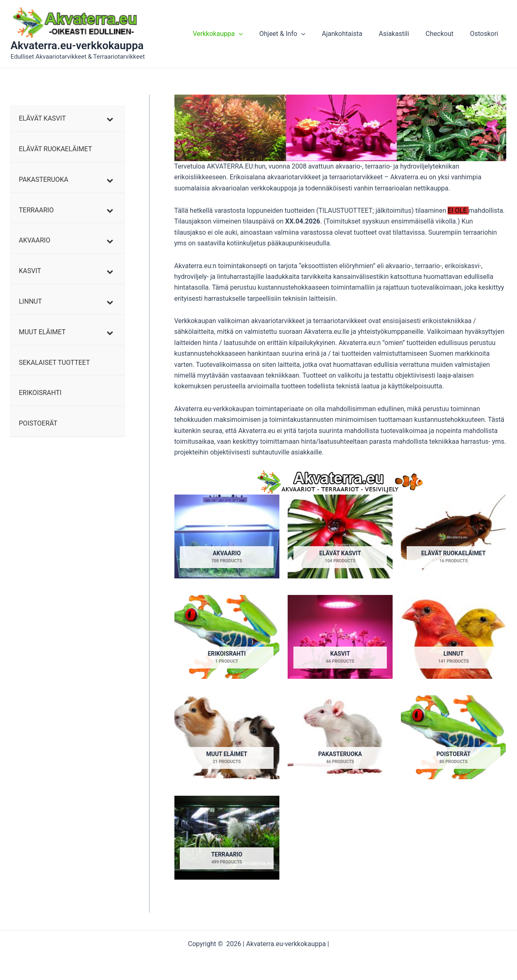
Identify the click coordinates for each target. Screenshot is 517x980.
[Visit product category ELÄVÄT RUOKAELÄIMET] (453, 537)
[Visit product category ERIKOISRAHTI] (227, 637)
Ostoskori (486, 34)
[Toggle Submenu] (110, 119)
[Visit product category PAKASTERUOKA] (340, 738)
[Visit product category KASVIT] (340, 637)
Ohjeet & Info (297, 34)
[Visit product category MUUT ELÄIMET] (227, 738)
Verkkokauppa (236, 34)
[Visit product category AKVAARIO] (227, 537)
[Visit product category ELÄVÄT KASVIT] (340, 537)
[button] (257, 34)
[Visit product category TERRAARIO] (227, 838)
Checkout (444, 34)
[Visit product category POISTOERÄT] (453, 738)
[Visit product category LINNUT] (453, 637)
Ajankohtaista (354, 34)
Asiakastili (402, 34)
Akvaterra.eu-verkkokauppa (77, 45)
